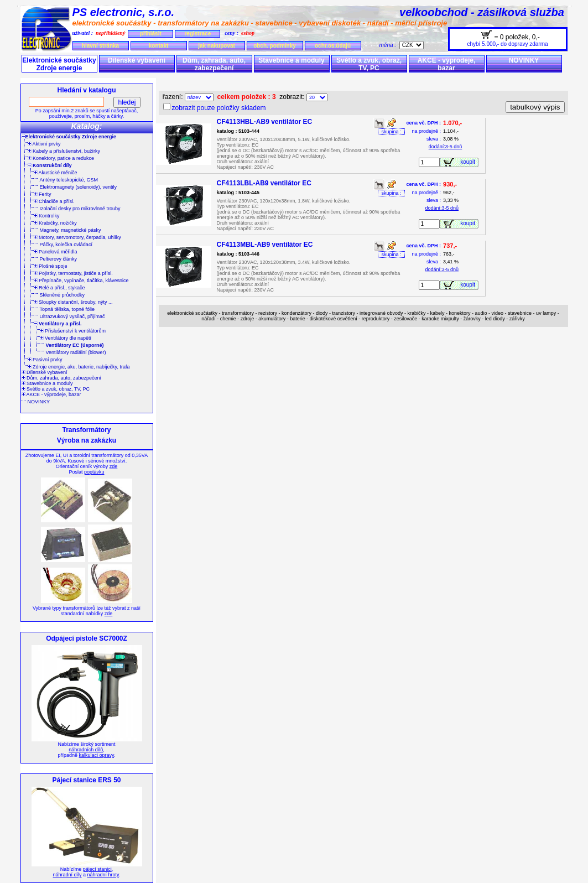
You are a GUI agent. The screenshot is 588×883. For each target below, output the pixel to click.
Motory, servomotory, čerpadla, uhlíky (77, 237)
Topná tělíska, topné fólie (67, 309)
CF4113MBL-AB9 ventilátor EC (265, 245)
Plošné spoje (51, 266)
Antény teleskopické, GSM (69, 180)
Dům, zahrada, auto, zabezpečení (214, 64)
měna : (389, 45)
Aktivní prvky (44, 144)
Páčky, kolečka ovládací (66, 245)
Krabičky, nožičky (55, 223)
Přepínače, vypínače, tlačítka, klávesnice (81, 281)
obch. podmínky (275, 46)
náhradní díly (67, 875)
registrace (197, 33)
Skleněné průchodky (63, 295)
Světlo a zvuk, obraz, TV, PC (369, 64)
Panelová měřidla (56, 252)
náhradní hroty (103, 875)
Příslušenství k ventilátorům (73, 331)
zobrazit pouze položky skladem (219, 108)
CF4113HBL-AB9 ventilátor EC (265, 122)
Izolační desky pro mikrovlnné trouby (80, 209)
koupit (469, 162)
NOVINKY (524, 60)
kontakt (159, 46)
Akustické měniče (56, 173)
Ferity (43, 194)
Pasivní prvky (45, 360)
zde (114, 466)
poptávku (94, 472)
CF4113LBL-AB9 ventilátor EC (264, 183)
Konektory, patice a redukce (61, 158)
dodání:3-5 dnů (446, 147)
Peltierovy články (59, 259)
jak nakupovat (217, 46)
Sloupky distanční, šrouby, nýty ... (73, 302)
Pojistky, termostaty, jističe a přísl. (73, 273)
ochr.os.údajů (333, 46)
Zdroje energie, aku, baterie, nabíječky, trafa (79, 367)
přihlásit (151, 33)
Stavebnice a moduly (291, 60)
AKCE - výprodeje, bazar (447, 64)
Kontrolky (47, 216)
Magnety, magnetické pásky (71, 230)
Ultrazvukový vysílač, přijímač (72, 316)
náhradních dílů (86, 750)
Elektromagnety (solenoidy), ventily (79, 187)
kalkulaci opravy (97, 755)
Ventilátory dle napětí (66, 338)
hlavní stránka (100, 46)
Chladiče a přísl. (54, 201)
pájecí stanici (97, 869)
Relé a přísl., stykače (59, 288)
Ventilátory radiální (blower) (76, 352)
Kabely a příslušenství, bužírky (64, 151)
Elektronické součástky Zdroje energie (59, 64)
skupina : (391, 132)
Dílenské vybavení (137, 60)
